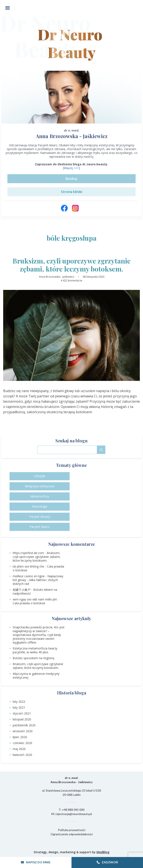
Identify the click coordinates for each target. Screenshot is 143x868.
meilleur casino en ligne (29, 576)
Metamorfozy (40, 496)
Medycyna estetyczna (40, 486)
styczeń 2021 (22, 713)
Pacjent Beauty (40, 517)
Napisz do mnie (36, 862)
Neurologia (40, 506)
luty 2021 (19, 707)
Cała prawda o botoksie (29, 603)
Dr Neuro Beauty (71, 32)
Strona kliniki (72, 192)
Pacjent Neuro (40, 527)
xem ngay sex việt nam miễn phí (35, 599)
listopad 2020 (22, 719)
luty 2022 (19, 702)
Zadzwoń (107, 862)
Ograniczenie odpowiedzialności (72, 834)
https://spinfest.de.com (28, 553)
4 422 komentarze (71, 281)
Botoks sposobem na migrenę (34, 658)
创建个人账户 (22, 590)
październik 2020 (24, 725)
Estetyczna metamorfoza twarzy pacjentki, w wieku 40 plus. (35, 650)
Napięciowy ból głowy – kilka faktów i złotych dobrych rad (38, 580)
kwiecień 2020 (22, 755)
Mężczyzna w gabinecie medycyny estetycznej (36, 676)
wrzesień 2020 (23, 731)
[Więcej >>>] (71, 168)
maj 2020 (19, 749)
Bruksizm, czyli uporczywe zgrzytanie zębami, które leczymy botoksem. (72, 265)
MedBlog (103, 852)
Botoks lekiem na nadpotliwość (35, 592)
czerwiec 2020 (22, 743)
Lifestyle (40, 476)
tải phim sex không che (28, 566)
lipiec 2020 (20, 737)
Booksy (71, 179)
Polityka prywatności (72, 830)
